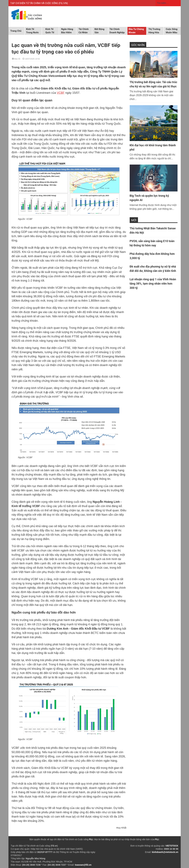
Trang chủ (16, 31)
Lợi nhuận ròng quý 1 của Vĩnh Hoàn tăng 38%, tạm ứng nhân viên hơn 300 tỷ (153, 284)
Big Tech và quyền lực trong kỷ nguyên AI (149, 198)
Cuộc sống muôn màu (172, 31)
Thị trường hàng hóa (154, 31)
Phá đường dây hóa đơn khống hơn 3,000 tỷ (152, 256)
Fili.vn (54, 846)
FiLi (91, 839)
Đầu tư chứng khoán (136, 31)
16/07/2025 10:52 (31, 59)
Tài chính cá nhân (84, 31)
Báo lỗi (16, 59)
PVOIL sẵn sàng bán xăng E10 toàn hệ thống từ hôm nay (152, 243)
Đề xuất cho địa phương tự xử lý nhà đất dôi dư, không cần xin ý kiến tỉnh (153, 269)
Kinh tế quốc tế (50, 31)
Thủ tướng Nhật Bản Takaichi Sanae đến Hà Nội (153, 230)
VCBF (61, 93)
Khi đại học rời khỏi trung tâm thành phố (153, 147)
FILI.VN (63, 3)
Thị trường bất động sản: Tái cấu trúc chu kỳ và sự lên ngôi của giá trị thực (154, 84)
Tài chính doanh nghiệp (117, 31)
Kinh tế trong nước (32, 31)
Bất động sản (100, 31)
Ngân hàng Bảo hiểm (67, 31)
